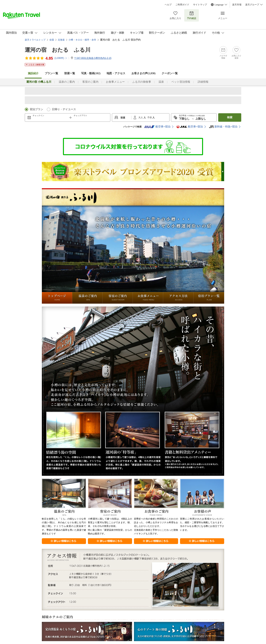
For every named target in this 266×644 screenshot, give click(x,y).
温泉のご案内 (67, 82)
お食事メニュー (115, 82)
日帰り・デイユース (64, 109)
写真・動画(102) (91, 73)
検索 (230, 117)
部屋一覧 (70, 73)
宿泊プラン (36, 109)
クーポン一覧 (170, 73)
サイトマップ (200, 5)
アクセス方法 (178, 298)
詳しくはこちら (64, 541)
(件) (61, 58)
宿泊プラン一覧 (209, 298)
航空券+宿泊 (157, 127)
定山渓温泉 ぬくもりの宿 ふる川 (87, 632)
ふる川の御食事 (142, 82)
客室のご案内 (90, 82)
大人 (141, 117)
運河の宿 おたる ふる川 (58, 50)
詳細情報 (203, 82)
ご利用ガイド (182, 5)
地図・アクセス (116, 73)
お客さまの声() (143, 73)
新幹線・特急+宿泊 (223, 127)
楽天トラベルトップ (35, 40)
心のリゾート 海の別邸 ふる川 (179, 632)
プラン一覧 (51, 73)
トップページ (57, 298)
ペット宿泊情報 (181, 82)
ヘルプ (168, 5)
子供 (150, 117)
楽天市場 (237, 5)
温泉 (161, 82)
